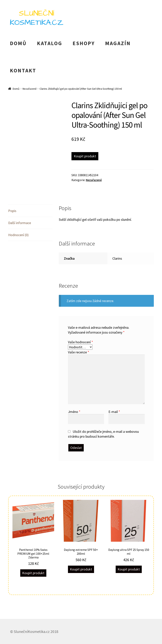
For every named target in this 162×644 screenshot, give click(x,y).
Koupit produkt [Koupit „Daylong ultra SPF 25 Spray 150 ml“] (129, 569)
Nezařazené (30, 89)
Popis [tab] (12, 211)
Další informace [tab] (20, 223)
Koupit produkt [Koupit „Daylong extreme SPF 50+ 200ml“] (81, 569)
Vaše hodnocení (81, 342)
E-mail (114, 412)
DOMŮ (18, 43)
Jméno (74, 412)
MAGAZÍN (118, 43)
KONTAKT (23, 70)
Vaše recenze (79, 352)
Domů (16, 89)
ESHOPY (84, 43)
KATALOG (50, 43)
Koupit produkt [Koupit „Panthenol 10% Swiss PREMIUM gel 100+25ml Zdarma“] (33, 573)
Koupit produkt (85, 156)
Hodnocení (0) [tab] (18, 235)
